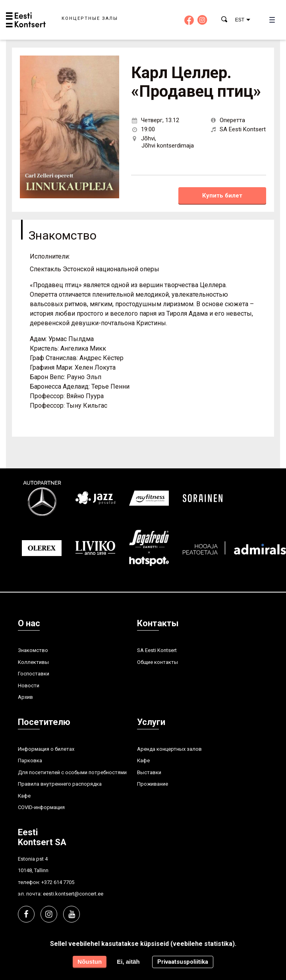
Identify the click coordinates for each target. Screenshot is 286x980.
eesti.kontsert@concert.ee (73, 894)
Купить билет (222, 196)
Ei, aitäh (128, 962)
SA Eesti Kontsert (157, 650)
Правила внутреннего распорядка (60, 784)
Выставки (149, 772)
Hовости (29, 686)
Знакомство (33, 650)
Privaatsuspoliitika (183, 962)
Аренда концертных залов (169, 749)
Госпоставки (34, 674)
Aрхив (25, 697)
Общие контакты (157, 662)
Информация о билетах (46, 749)
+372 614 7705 (58, 882)
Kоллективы (33, 662)
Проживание (153, 784)
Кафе (24, 796)
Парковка (30, 760)
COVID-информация (41, 807)
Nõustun (90, 962)
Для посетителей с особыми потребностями (72, 772)
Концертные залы (90, 18)
